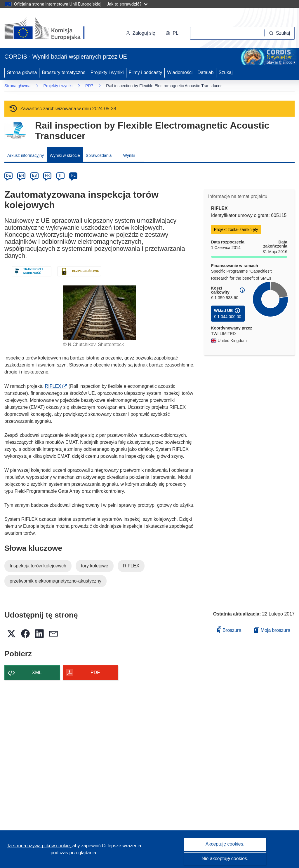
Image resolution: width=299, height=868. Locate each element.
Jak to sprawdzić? (127, 4)
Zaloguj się (140, 33)
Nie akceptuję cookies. (225, 859)
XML (37, 673)
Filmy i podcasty (146, 72)
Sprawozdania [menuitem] (99, 155)
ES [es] (34, 176)
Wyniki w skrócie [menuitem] (65, 155)
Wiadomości (180, 72)
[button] (172, 33)
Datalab (205, 72)
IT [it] (60, 176)
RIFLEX (55, 386)
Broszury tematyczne (64, 72)
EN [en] (21, 176)
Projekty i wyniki (107, 72)
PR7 (89, 86)
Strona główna (22, 72)
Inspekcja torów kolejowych (38, 566)
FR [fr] (47, 176)
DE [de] (9, 176)
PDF (95, 673)
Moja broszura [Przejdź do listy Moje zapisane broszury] (272, 630)
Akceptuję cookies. (225, 844)
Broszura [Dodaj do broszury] (229, 629)
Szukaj (226, 72)
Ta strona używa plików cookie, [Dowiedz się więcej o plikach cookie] (40, 846)
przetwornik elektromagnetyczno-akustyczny (55, 581)
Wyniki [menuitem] (129, 155)
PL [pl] (73, 176)
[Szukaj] (280, 33)
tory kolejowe (94, 566)
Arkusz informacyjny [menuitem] (26, 155)
